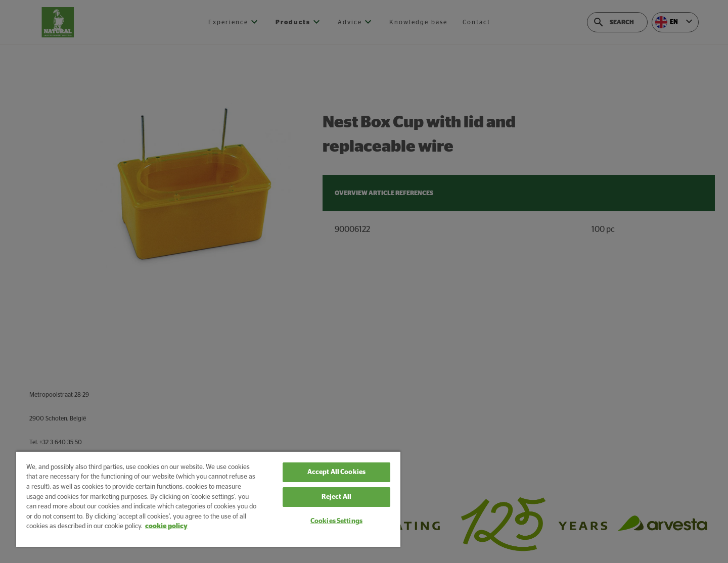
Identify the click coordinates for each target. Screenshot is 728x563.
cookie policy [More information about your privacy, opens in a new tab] (166, 526)
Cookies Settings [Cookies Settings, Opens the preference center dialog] (336, 521)
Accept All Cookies (336, 472)
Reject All (336, 497)
